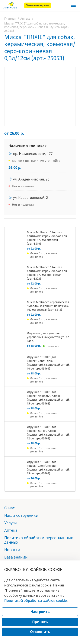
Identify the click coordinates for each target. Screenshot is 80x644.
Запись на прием (38, 5)
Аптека (25, 18)
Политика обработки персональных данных (39, 540)
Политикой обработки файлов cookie (36, 601)
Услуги (11, 523)
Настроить (40, 612)
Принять (40, 622)
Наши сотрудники (21, 515)
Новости (12, 550)
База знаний (16, 557)
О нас (9, 508)
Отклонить (40, 632)
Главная (10, 18)
